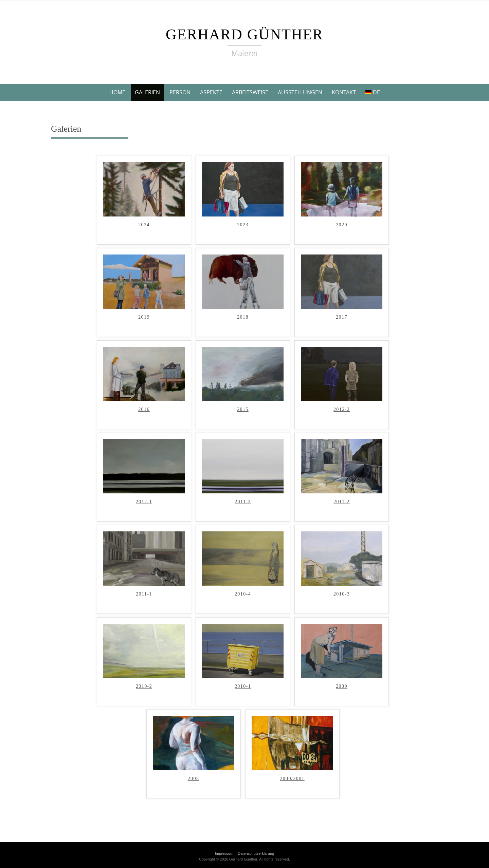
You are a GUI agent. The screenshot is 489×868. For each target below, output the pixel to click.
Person (180, 92)
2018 (243, 317)
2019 (144, 317)
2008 (194, 779)
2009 (342, 686)
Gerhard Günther (244, 34)
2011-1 (144, 594)
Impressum (224, 853)
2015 (243, 410)
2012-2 (342, 410)
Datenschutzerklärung (256, 853)
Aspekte (211, 92)
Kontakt (344, 92)
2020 (342, 225)
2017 (342, 317)
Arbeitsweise (250, 92)
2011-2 (342, 502)
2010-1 (243, 686)
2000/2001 (292, 779)
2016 (144, 410)
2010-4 (243, 594)
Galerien (147, 92)
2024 (144, 225)
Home (117, 92)
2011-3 (243, 502)
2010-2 (144, 686)
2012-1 (144, 502)
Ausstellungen (300, 92)
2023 (243, 225)
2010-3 (342, 594)
